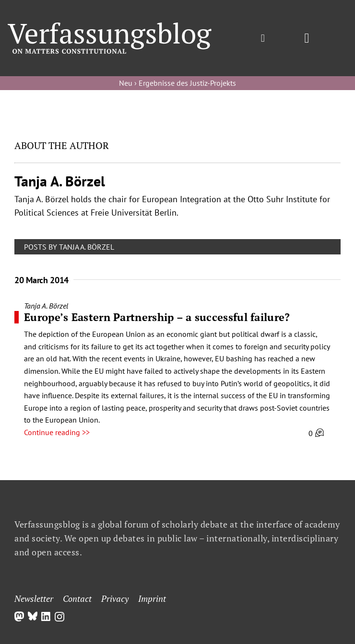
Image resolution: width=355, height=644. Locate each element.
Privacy (115, 598)
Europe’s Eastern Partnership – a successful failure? (157, 317)
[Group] (110, 26)
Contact (77, 598)
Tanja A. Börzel (46, 306)
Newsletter (34, 598)
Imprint (152, 598)
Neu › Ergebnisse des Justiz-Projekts (177, 83)
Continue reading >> (57, 432)
